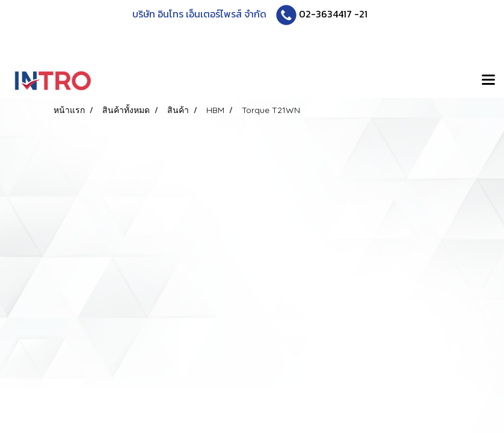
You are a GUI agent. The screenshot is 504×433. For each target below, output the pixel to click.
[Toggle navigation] (488, 81)
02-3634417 (325, 14)
